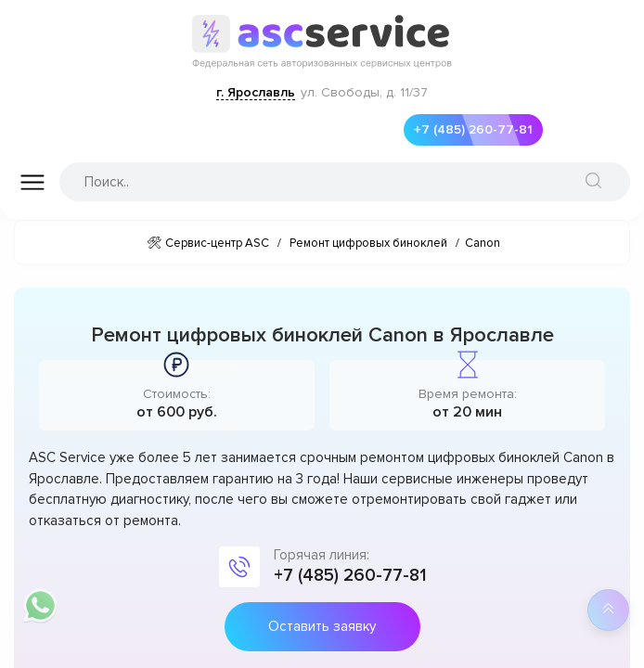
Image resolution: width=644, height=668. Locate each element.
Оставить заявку (322, 626)
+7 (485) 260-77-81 (468, 130)
